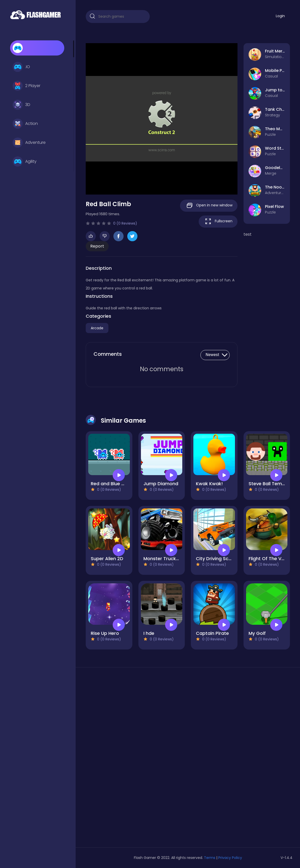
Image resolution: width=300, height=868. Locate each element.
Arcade (97, 328)
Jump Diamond (161, 484)
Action (25, 124)
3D (21, 105)
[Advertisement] (118, 759)
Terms (210, 858)
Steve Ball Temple (269, 484)
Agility (25, 161)
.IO (21, 67)
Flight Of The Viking (270, 559)
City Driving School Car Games (231, 559)
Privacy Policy (230, 858)
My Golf (257, 633)
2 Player (26, 86)
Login (280, 16)
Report (97, 246)
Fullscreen (218, 221)
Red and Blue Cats (112, 484)
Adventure (29, 143)
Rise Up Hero (105, 633)
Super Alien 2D (107, 559)
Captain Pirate (212, 633)
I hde (149, 633)
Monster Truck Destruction (174, 559)
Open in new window (209, 206)
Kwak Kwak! (209, 484)
